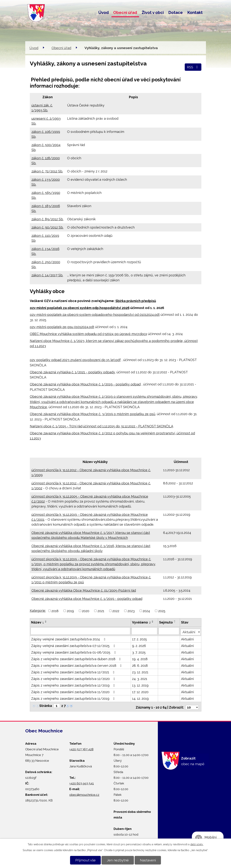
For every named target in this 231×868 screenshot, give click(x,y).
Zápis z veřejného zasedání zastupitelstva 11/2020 (74, 691)
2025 (162, 611)
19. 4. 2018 (140, 658)
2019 (70, 611)
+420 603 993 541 (82, 781)
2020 (86, 611)
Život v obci (153, 12)
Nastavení (148, 860)
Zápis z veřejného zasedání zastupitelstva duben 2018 (77, 658)
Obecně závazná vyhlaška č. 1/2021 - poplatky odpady (72, 372)
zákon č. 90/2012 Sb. (47, 227)
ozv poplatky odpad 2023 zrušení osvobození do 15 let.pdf (75, 360)
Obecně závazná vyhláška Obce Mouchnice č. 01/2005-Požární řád (84, 590)
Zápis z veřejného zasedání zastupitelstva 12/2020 (74, 678)
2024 (146, 611)
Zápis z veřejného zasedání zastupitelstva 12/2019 (74, 684)
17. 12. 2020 (140, 691)
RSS (193, 67)
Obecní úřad (125, 12)
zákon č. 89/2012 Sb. (47, 219)
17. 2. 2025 (139, 638)
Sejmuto (166, 622)
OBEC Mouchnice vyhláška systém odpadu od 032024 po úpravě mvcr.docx (88, 334)
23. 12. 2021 (140, 671)
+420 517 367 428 (81, 747)
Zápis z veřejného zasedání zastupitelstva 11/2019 (74, 698)
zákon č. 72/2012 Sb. (47, 171)
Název (37, 622)
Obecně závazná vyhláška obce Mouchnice (64, 384)
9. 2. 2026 (139, 645)
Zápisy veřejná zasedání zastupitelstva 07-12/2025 (74, 645)
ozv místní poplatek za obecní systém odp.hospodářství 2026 (80, 308)
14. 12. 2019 (140, 698)
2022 (116, 611)
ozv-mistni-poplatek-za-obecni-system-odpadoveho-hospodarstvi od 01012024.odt (95, 315)
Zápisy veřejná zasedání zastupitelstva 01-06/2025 (74, 651)
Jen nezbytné (118, 860)
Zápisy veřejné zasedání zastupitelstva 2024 (69, 638)
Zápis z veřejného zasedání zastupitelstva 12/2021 (74, 671)
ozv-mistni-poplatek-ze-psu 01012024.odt (62, 327)
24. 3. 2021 (140, 678)
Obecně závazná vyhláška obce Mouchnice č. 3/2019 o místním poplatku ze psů (93, 414)
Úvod (104, 12)
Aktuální (188, 638)
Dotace (175, 12)
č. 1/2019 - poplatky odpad (120, 384)
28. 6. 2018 (140, 665)
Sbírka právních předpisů (136, 301)
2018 (55, 611)
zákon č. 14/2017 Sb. (47, 275)
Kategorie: (38, 611)
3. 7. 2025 (139, 651)
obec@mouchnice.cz (84, 792)
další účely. (197, 844)
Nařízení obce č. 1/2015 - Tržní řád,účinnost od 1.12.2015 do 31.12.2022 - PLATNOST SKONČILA (102, 426)
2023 (131, 611)
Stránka (46, 705)
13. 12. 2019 (140, 684)
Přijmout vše (86, 860)
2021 (101, 611)
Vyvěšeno (141, 622)
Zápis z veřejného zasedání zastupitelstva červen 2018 (77, 665)
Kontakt (195, 12)
